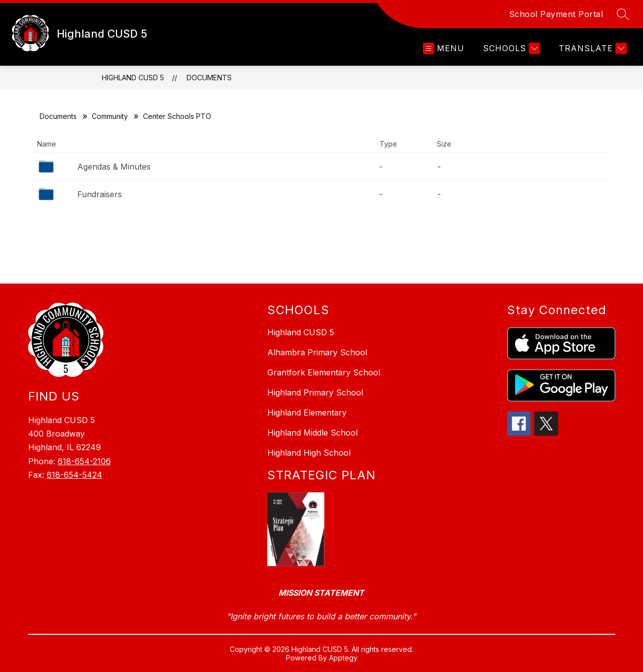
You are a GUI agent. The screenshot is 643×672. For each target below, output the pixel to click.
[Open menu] (444, 48)
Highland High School (309, 453)
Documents (209, 78)
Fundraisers (100, 194)
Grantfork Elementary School (324, 372)
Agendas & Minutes (114, 167)
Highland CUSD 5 (133, 78)
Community (110, 116)
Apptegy (343, 658)
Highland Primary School (315, 392)
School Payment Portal (556, 14)
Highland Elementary (307, 413)
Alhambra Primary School (317, 352)
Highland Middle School (312, 433)
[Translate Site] (592, 48)
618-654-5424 (74, 475)
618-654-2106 (84, 461)
